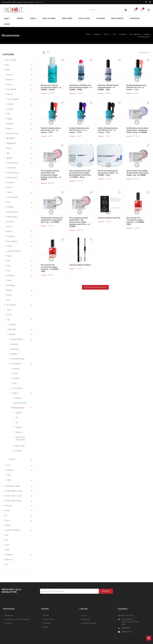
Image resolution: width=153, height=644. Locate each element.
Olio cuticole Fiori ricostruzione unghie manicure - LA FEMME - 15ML (50, 263)
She (8, 295)
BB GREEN (11, 133)
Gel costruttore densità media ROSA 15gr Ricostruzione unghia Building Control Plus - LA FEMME (80, 217)
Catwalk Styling (16, 334)
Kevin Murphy (12, 236)
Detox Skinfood (13, 167)
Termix (9, 309)
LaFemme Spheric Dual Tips (109, 212)
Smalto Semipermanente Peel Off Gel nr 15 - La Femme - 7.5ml (79, 125)
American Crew (13, 128)
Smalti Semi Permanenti (20, 433)
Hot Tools (10, 216)
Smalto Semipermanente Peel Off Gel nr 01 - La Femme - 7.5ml (108, 125)
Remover (19, 427)
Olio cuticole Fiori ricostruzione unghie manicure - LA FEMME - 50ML (136, 216)
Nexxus (10, 79)
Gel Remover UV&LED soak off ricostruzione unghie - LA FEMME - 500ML (81, 82)
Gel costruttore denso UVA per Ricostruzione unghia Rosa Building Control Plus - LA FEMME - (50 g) (81, 169)
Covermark (11, 162)
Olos (8, 265)
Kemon (10, 226)
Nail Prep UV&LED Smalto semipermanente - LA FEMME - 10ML (108, 82)
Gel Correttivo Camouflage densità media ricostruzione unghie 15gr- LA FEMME (137, 168)
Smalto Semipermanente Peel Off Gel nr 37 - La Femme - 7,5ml (51, 125)
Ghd (8, 197)
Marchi (107, 29)
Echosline (10, 177)
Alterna (10, 123)
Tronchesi (18, 445)
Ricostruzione (144, 31)
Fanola (9, 187)
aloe (7, 530)
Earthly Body (12, 172)
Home (88, 29)
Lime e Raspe (17, 383)
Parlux (9, 275)
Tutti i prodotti (10, 55)
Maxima (10, 74)
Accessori (16, 363)
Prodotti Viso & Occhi (13, 490)
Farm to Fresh (12, 192)
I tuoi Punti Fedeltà (89, 618)
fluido (7, 544)
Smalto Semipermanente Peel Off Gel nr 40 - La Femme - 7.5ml (136, 82)
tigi (6, 559)
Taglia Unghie (19, 440)
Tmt (8, 460)
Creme (15, 368)
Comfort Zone (12, 157)
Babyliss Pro (12, 138)
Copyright (12, 319)
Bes (8, 148)
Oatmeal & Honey (17, 353)
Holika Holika (12, 211)
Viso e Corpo (49, 614)
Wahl (9, 470)
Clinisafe (10, 104)
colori (7, 539)
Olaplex (10, 113)
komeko (10, 99)
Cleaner (19, 407)
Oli (17, 417)
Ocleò (9, 260)
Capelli (46, 610)
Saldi (7, 60)
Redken (10, 285)
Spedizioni (9, 610)
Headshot (14, 349)
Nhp (8, 255)
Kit (6, 510)
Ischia (9, 221)
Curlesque (14, 339)
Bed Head (12, 324)
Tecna (9, 304)
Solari (7, 515)
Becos (9, 143)
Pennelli (19, 422)
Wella (9, 475)
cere (7, 535)
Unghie (147, 29)
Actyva (9, 69)
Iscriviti (106, 586)
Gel (17, 412)
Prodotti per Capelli (12, 481)
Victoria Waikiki (13, 94)
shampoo (9, 554)
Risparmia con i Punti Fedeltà (17, 614)
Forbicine (16, 373)
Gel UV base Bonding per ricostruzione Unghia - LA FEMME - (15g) (108, 168)
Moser (9, 251)
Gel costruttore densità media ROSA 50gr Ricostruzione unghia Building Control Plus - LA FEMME (51, 170)
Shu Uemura (11, 300)
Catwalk (122, 29)
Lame (14, 378)
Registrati (85, 614)
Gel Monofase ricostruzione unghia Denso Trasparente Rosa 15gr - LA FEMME (52, 215)
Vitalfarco (11, 465)
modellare (9, 549)
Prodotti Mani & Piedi (13, 495)
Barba (7, 505)
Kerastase (11, 231)
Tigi (114, 29)
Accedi (84, 610)
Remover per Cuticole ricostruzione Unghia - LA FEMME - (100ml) (51, 82)
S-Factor (12, 454)
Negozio (97, 29)
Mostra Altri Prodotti (95, 282)
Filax (8, 108)
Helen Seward (12, 206)
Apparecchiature (20, 398)
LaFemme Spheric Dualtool (80, 260)
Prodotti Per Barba (12, 525)
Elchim (9, 182)
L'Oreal (9, 241)
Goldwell (10, 202)
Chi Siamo (9, 618)
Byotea (10, 153)
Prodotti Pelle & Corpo (14, 486)
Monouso (9, 500)
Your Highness (135, 29)
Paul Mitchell (11, 84)
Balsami (8, 520)
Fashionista (15, 344)
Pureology (11, 280)
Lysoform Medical (14, 246)
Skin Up (10, 89)
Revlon (9, 290)
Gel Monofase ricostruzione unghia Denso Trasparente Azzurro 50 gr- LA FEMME (137, 125)
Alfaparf (10, 118)
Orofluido (10, 270)
